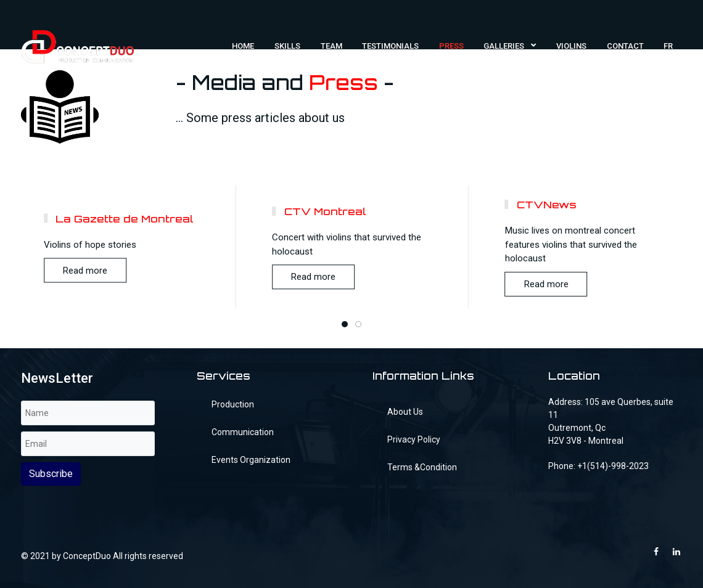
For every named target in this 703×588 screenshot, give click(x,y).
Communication (243, 432)
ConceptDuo (87, 556)
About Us (405, 412)
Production (233, 404)
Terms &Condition (422, 467)
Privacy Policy (414, 439)
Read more (85, 271)
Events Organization (251, 460)
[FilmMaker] (77, 46)
